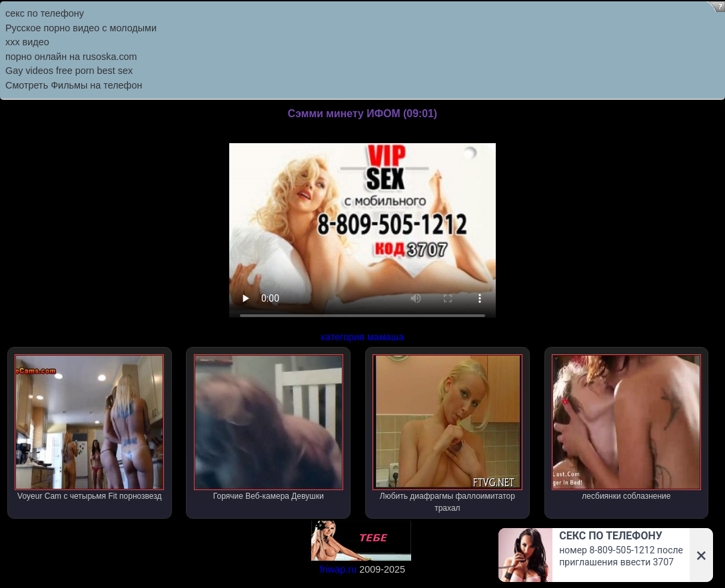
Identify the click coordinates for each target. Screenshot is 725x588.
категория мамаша (363, 337)
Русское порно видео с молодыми (81, 28)
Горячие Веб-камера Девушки (269, 428)
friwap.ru (338, 569)
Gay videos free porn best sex (69, 71)
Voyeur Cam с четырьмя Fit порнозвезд (89, 428)
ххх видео (27, 42)
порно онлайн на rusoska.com (71, 57)
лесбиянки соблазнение (626, 428)
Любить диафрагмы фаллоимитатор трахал (447, 434)
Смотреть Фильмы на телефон (74, 85)
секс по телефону (45, 13)
